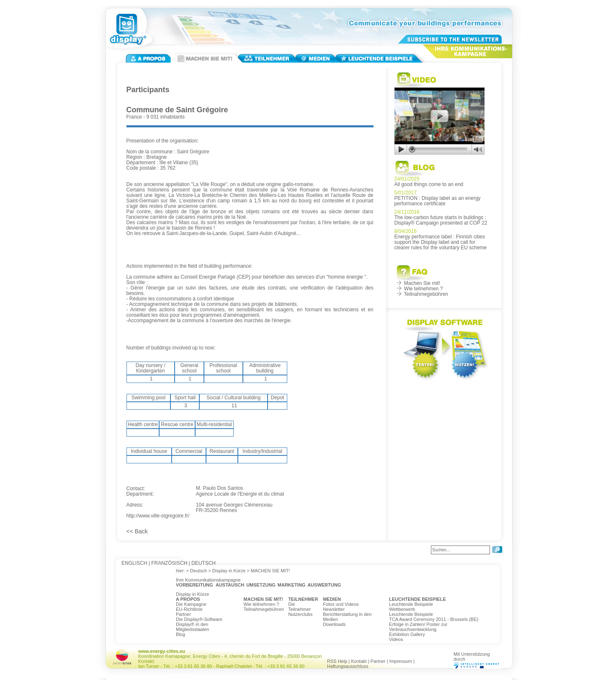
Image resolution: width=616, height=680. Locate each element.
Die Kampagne (191, 604)
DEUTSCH (204, 563)
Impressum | (402, 661)
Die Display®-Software (199, 619)
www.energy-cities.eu (162, 651)
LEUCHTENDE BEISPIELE (418, 599)
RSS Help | (339, 661)
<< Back (137, 531)
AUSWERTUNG (324, 585)
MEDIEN (332, 599)
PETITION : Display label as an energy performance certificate (438, 201)
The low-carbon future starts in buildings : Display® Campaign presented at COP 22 (441, 220)
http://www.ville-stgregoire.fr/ (158, 516)
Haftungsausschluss (348, 666)
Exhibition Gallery (407, 634)
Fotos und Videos (341, 604)
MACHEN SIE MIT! (264, 599)
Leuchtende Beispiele (411, 604)
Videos (396, 639)
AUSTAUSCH (230, 585)
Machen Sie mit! (417, 283)
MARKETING (292, 585)
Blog (180, 634)
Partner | (380, 661)
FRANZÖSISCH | (170, 563)
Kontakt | (361, 661)
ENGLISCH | (136, 563)
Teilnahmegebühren (421, 294)
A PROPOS (188, 599)
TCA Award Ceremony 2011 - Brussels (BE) (434, 619)
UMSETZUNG (261, 585)
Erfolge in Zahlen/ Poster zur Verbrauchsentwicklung (418, 627)
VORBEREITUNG (195, 585)
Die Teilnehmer (299, 607)
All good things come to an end (429, 184)
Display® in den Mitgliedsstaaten (193, 627)
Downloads (334, 624)
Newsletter (334, 609)
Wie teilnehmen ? (419, 289)
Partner (183, 614)
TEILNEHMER (303, 599)
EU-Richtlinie (189, 609)
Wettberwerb (402, 609)
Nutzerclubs (300, 614)
